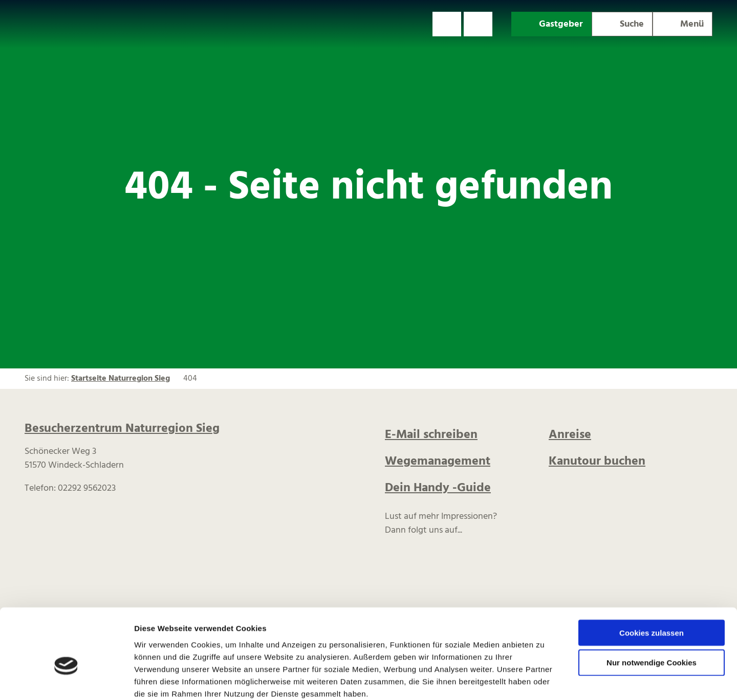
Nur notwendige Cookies (652, 608)
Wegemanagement (438, 462)
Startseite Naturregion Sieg (121, 379)
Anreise (570, 435)
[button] (447, 24)
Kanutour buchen (597, 462)
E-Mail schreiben (431, 435)
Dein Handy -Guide (438, 488)
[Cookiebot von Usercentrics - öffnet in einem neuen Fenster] (66, 680)
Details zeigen (544, 680)
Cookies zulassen (652, 577)
